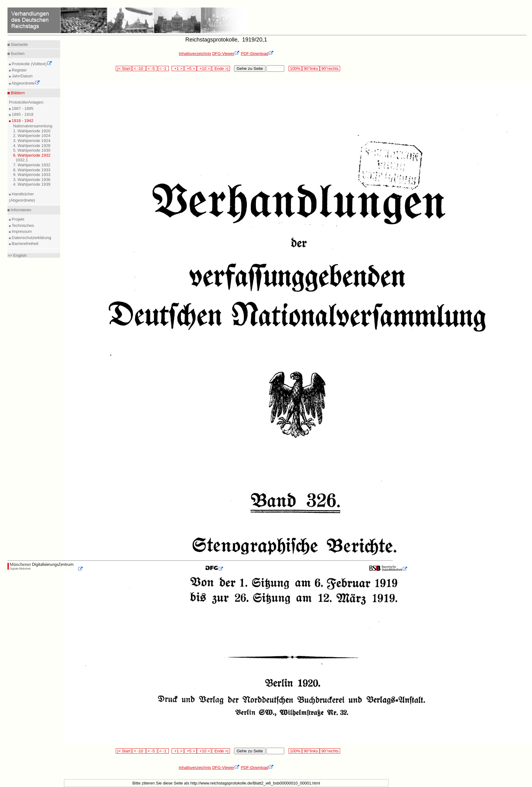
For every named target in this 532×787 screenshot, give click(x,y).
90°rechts (330, 68)
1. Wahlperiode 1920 (32, 131)
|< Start (124, 68)
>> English (17, 255)
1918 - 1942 (22, 121)
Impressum (21, 231)
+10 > (204, 68)
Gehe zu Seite (250, 68)
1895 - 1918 (22, 114)
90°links (311, 68)
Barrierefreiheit (24, 244)
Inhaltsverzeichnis (195, 54)
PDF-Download (257, 54)
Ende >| (221, 68)
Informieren (20, 210)
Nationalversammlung (33, 126)
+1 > (178, 68)
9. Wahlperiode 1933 (32, 175)
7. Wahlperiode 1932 (32, 165)
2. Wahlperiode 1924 (32, 136)
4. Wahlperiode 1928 (32, 146)
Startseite (19, 44)
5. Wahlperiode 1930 (32, 150)
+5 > (190, 68)
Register (19, 70)
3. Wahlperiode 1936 (32, 180)
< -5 (152, 68)
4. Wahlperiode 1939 (32, 184)
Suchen (17, 54)
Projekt (17, 219)
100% (295, 68)
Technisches (22, 225)
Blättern (17, 93)
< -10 (139, 68)
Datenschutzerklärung (31, 238)
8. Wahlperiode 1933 (32, 170)
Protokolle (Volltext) (31, 64)
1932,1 (22, 160)
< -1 (164, 68)
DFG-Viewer (226, 54)
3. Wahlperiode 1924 (32, 141)
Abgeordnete (25, 83)
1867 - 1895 (22, 108)
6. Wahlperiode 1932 (32, 155)
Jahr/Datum (22, 76)
